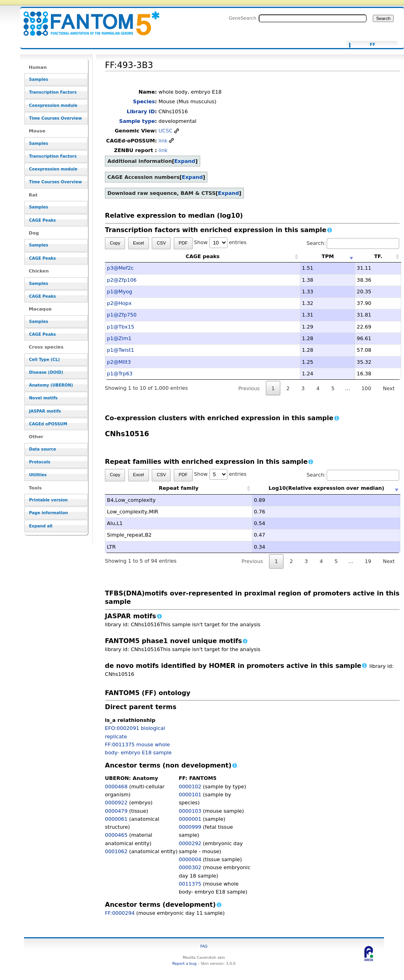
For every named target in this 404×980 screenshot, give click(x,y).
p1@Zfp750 (122, 315)
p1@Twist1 (121, 350)
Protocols (39, 462)
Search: (353, 243)
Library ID (141, 111)
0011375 (190, 884)
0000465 (116, 835)
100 (366, 388)
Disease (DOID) (46, 372)
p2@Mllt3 (119, 362)
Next (389, 388)
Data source (42, 449)
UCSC (166, 131)
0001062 (116, 851)
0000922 (116, 803)
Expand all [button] (41, 526)
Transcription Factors (53, 92)
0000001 (190, 819)
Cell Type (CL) (44, 360)
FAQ (204, 946)
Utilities (38, 475)
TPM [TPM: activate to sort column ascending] (328, 256)
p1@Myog (120, 292)
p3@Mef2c (120, 268)
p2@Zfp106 (122, 280)
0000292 (190, 843)
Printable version (48, 500)
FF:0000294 (120, 913)
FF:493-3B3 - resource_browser (86, 19)
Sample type (137, 121)
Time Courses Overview (55, 118)
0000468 (116, 787)
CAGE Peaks (42, 220)
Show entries (220, 242)
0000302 (190, 867)
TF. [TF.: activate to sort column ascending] (378, 256)
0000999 (190, 827)
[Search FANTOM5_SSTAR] (313, 18)
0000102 (190, 787)
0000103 (190, 811)
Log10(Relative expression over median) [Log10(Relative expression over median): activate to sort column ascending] (327, 488)
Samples (38, 79)
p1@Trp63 (120, 374)
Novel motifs (43, 398)
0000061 (116, 819)
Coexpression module (53, 105)
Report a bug (184, 963)
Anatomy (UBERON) (51, 385)
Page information (48, 513)
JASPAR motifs (45, 411)
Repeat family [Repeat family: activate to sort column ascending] (179, 488)
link (163, 141)
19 (368, 561)
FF (373, 45)
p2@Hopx (119, 303)
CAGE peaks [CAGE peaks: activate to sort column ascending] (203, 256)
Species (144, 101)
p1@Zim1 (119, 338)
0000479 (116, 811)
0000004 (190, 859)
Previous (249, 388)
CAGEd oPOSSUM (48, 424)
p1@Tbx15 (121, 327)
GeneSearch (242, 18)
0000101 (190, 795)
